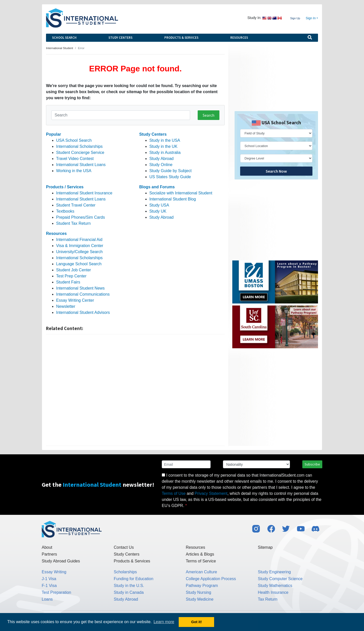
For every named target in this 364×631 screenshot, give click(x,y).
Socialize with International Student (181, 193)
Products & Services (181, 38)
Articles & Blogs (200, 554)
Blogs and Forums (157, 187)
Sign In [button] (311, 18)
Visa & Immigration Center (80, 246)
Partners (49, 554)
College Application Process (211, 579)
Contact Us (124, 547)
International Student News (80, 288)
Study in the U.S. (129, 586)
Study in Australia (165, 152)
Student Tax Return (73, 223)
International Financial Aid (79, 240)
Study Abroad (162, 159)
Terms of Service (201, 561)
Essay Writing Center (75, 300)
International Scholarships (79, 146)
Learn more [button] (164, 622)
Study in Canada (129, 592)
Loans (47, 599)
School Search (64, 38)
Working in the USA (74, 171)
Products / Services (65, 187)
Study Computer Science (280, 579)
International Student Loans (81, 165)
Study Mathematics (275, 586)
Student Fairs (68, 282)
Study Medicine (200, 599)
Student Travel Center (76, 205)
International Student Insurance (84, 193)
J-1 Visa (49, 579)
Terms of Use (174, 493)
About (47, 547)
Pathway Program (202, 586)
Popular (54, 134)
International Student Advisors (83, 312)
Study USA (159, 205)
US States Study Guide (170, 177)
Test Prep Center (71, 276)
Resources (239, 38)
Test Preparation (56, 592)
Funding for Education (134, 579)
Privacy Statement (211, 493)
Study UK (158, 211)
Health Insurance (273, 592)
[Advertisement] (135, 390)
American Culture (201, 572)
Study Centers (120, 38)
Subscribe (312, 464)
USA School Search (74, 140)
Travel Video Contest (75, 159)
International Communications (83, 294)
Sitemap (265, 547)
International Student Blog (173, 199)
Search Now (276, 171)
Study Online (161, 165)
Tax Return (268, 599)
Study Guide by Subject (170, 171)
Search (209, 115)
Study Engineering (274, 572)
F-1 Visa (49, 586)
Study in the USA (165, 140)
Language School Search (79, 264)
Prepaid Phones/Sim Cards (81, 217)
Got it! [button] (196, 622)
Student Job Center (74, 270)
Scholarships (125, 572)
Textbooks (65, 211)
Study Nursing (199, 592)
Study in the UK (163, 146)
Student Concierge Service (80, 152)
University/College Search (79, 252)
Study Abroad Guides (61, 561)
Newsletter (66, 306)
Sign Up (295, 18)
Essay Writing (54, 572)
